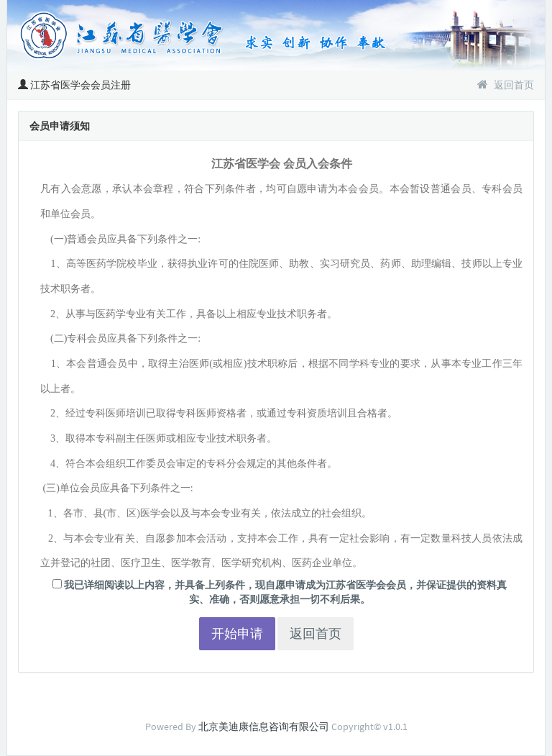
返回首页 (506, 85)
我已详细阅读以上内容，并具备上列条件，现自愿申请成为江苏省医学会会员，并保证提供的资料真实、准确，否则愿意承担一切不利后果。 (280, 592)
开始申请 (237, 633)
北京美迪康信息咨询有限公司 (264, 727)
